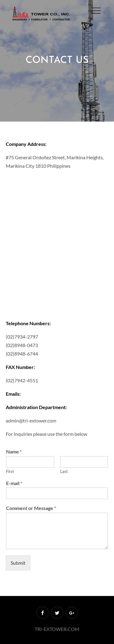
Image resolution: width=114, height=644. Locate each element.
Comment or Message (31, 508)
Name (14, 451)
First (10, 471)
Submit (18, 563)
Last (64, 471)
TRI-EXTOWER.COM (57, 629)
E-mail (14, 483)
